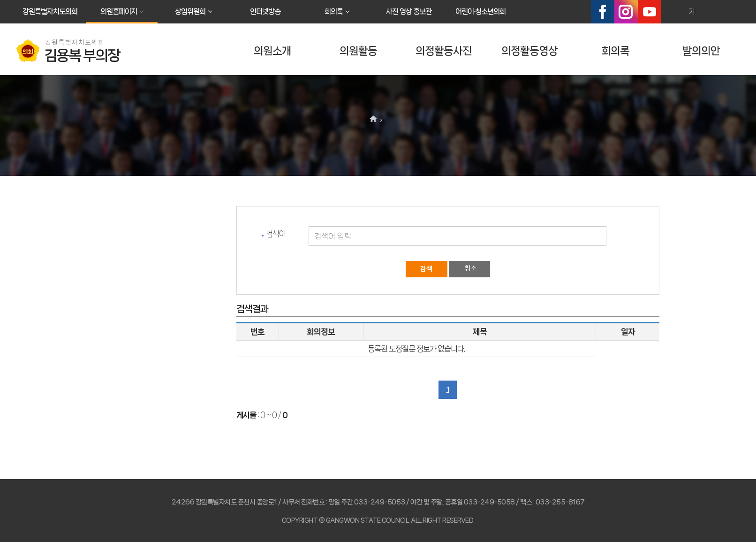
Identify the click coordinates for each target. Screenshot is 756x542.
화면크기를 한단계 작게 (712, 12)
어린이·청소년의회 (480, 11)
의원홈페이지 (119, 11)
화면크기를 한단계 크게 (672, 12)
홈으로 (374, 120)
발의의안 (701, 51)
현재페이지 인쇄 (732, 12)
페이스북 (603, 12)
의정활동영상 (529, 51)
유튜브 (650, 12)
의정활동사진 (444, 51)
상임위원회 (190, 11)
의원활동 (358, 51)
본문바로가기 (0, 0)
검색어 (276, 234)
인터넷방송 (265, 11)
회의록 (334, 11)
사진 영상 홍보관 (409, 11)
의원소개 (272, 51)
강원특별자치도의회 (50, 11)
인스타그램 (626, 12)
